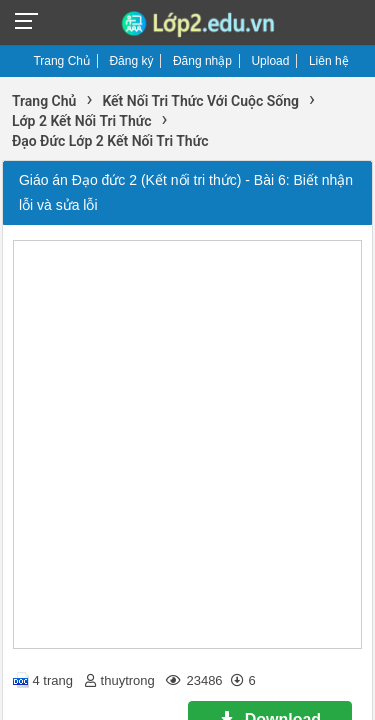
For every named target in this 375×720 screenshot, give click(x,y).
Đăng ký (131, 61)
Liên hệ (329, 61)
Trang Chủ (61, 61)
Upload (270, 61)
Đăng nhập (202, 61)
